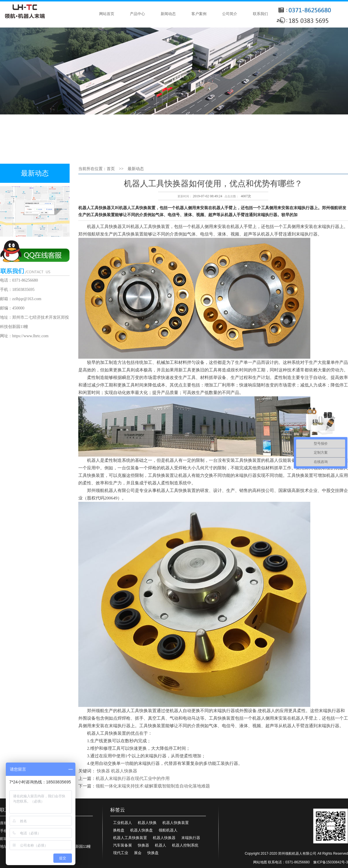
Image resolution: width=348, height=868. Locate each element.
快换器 (103, 771)
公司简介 (230, 14)
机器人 (161, 845)
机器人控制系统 (185, 845)
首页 (111, 169)
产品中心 (137, 14)
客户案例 (199, 14)
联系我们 (260, 14)
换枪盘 (119, 830)
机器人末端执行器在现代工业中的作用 (133, 778)
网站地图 (260, 862)
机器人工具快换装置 (130, 838)
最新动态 (136, 169)
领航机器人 (168, 830)
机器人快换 (147, 823)
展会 (138, 853)
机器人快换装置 (176, 823)
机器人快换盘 (142, 830)
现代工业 (121, 853)
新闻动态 (168, 14)
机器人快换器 (124, 771)
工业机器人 (123, 823)
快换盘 (153, 853)
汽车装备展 (123, 845)
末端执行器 (191, 838)
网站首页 (107, 14)
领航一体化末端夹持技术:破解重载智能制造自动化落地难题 (153, 786)
